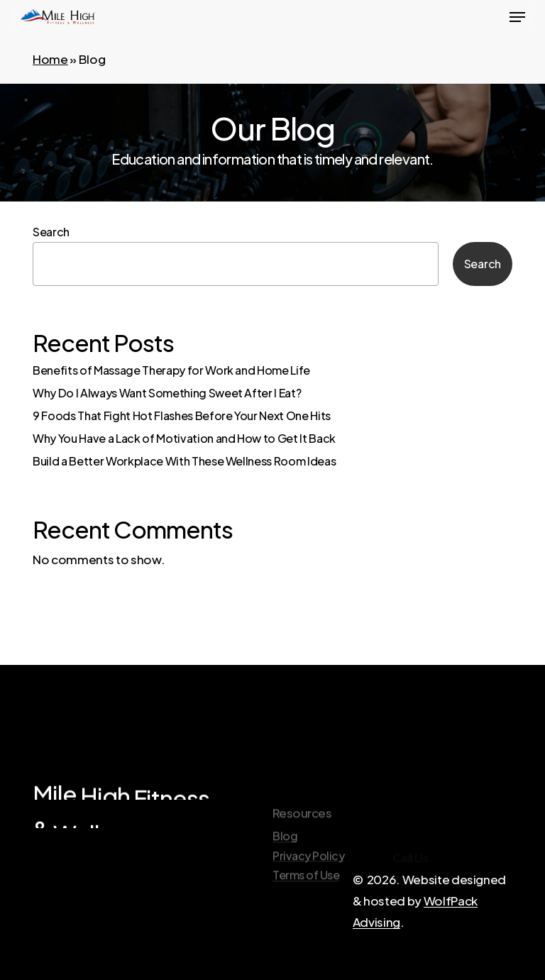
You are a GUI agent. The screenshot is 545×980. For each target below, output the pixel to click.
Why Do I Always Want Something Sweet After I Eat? (167, 393)
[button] (517, 17)
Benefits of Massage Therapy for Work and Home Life (171, 370)
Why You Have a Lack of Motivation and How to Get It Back (184, 438)
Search (51, 232)
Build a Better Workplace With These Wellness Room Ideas (184, 461)
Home (50, 59)
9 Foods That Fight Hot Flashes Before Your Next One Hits (182, 415)
